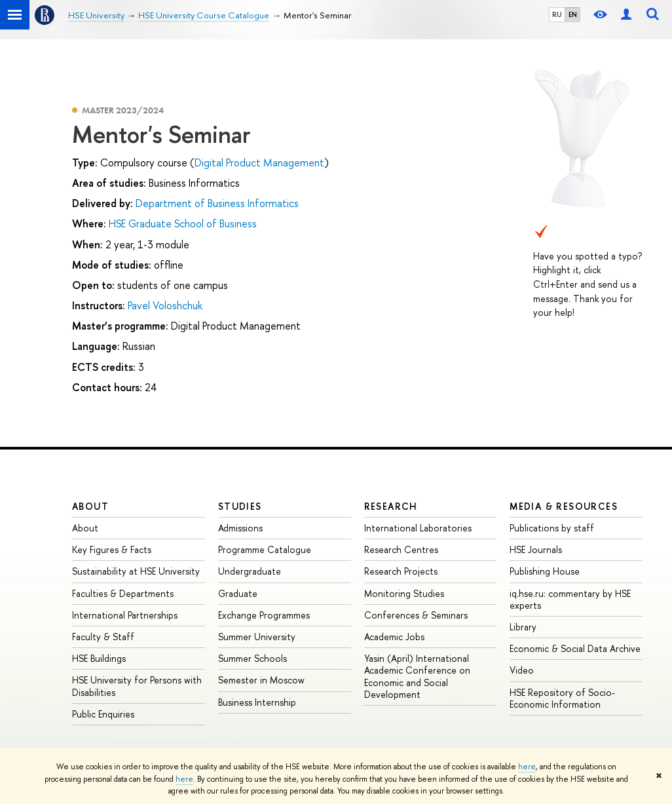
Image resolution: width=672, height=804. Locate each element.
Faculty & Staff (103, 637)
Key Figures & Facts (112, 549)
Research (391, 506)
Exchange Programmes (264, 615)
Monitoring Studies (404, 593)
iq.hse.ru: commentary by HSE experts (570, 599)
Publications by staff (552, 528)
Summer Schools (252, 658)
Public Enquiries (103, 714)
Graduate (238, 593)
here (527, 767)
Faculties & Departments (123, 593)
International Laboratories (418, 528)
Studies (240, 506)
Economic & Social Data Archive (575, 648)
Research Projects (401, 571)
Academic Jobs (394, 637)
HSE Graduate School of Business (183, 223)
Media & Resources (564, 506)
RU (557, 14)
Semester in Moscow (261, 680)
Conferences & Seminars (416, 615)
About (90, 506)
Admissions (240, 528)
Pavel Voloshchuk (165, 305)
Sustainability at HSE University (136, 571)
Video (522, 670)
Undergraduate (250, 571)
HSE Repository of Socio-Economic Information (562, 698)
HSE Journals (536, 549)
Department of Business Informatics (217, 203)
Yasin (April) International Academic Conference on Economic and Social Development (417, 676)
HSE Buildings (99, 658)
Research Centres (401, 549)
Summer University (257, 637)
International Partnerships (125, 615)
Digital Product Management (259, 163)
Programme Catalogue (265, 549)
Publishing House (545, 571)
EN (573, 14)
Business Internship (257, 702)
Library (523, 627)
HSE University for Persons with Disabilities (137, 686)
